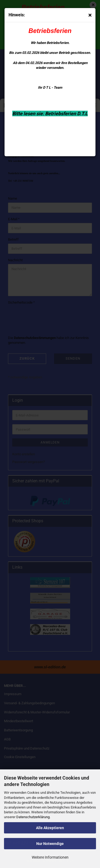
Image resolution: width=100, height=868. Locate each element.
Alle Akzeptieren (50, 828)
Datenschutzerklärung (33, 817)
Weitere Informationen (50, 857)
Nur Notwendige (50, 844)
